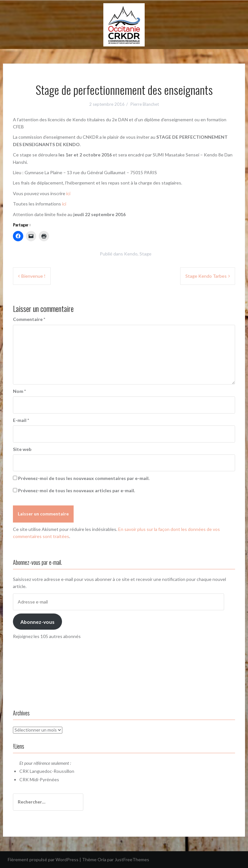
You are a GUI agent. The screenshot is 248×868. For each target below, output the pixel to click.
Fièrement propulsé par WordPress (43, 859)
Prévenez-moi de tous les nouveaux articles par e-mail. (77, 490)
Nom (19, 391)
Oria (102, 859)
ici (68, 193)
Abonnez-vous (37, 622)
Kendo (131, 254)
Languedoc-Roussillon (52, 771)
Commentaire (29, 319)
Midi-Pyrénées (44, 779)
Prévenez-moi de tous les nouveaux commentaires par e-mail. (84, 478)
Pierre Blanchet (145, 104)
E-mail (21, 420)
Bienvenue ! (33, 276)
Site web (22, 449)
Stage (145, 254)
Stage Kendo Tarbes (206, 276)
